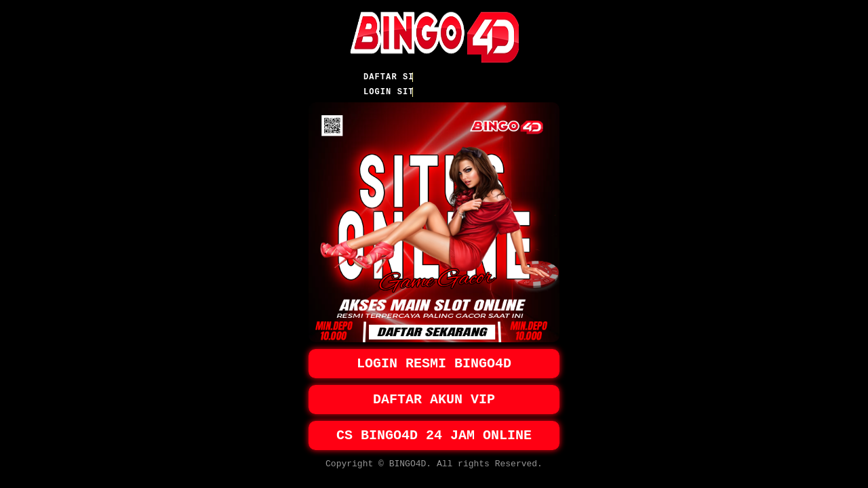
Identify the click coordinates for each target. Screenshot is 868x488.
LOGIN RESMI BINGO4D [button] (434, 355)
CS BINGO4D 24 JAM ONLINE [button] (434, 432)
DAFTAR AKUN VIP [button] (434, 393)
